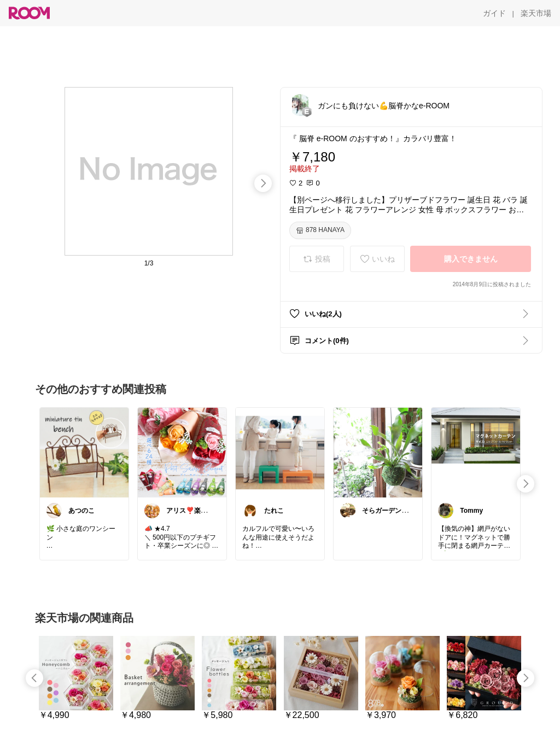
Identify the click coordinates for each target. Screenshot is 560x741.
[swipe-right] (263, 183)
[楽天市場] (536, 13)
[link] (84, 452)
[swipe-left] (34, 678)
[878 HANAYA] (320, 230)
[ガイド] (494, 13)
